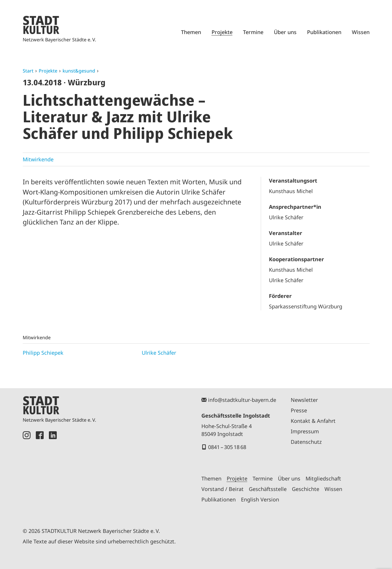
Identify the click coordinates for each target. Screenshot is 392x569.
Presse (299, 410)
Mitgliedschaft (323, 478)
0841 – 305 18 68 (227, 447)
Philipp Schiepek (43, 353)
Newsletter (304, 400)
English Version (260, 499)
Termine (253, 32)
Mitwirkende (38, 159)
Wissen (361, 32)
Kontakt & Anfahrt (313, 421)
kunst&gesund (79, 71)
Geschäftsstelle (268, 489)
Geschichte (306, 489)
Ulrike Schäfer (159, 353)
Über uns (285, 32)
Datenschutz (306, 442)
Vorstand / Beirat (222, 489)
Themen (191, 32)
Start (28, 71)
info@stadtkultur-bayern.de (242, 400)
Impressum (305, 431)
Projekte (222, 32)
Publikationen (324, 32)
